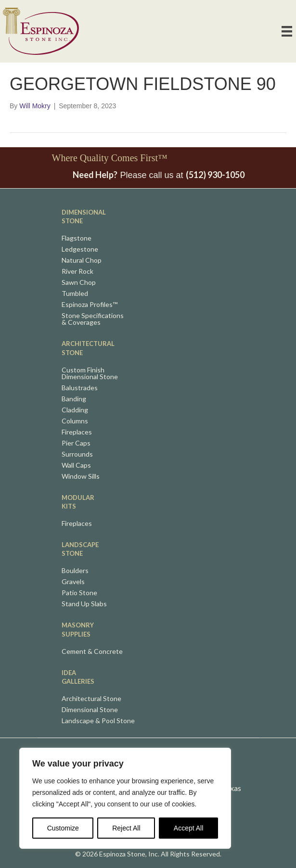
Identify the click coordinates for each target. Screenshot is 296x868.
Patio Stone (79, 593)
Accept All (188, 828)
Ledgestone (80, 249)
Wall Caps (76, 466)
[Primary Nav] (287, 31)
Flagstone (77, 238)
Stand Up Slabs (84, 604)
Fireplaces (77, 432)
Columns (75, 421)
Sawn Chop (79, 283)
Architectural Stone (91, 699)
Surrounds (77, 454)
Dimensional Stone (90, 710)
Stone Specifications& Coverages (93, 319)
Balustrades (80, 388)
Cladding (75, 410)
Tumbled (75, 294)
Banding (74, 399)
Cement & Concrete (92, 652)
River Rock (77, 272)
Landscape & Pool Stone (98, 721)
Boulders (75, 571)
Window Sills (81, 477)
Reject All (126, 828)
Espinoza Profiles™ (90, 305)
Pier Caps (76, 443)
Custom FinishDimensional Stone (90, 374)
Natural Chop (82, 261)
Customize (63, 828)
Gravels (73, 582)
